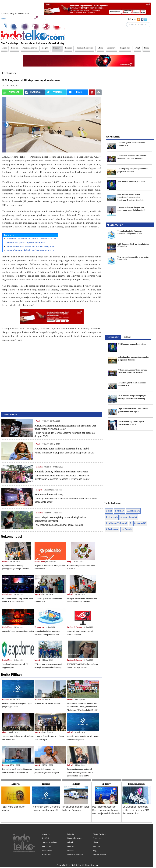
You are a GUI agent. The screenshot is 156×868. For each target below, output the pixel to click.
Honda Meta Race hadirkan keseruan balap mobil (31, 246)
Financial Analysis (75, 838)
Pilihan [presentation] (128, 337)
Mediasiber (47, 851)
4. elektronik (112, 517)
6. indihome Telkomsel (116, 523)
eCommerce (115, 225)
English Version (99, 855)
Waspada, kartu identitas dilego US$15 (18, 631)
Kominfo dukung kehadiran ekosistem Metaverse (31, 250)
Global (95, 842)
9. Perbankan (112, 529)
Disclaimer (47, 846)
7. (131, 523)
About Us (46, 834)
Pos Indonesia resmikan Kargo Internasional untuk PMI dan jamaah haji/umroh (106, 810)
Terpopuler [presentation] (113, 337)
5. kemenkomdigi (129, 517)
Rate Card (46, 855)
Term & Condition (50, 842)
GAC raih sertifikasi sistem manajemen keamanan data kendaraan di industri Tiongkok (131, 197)
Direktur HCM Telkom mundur (48, 703)
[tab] (113, 337)
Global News (40, 561)
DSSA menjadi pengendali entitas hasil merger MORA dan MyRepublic (136, 810)
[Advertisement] (30, 376)
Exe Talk (96, 846)
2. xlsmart (120, 511)
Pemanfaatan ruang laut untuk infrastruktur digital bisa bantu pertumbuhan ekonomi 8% (80, 772)
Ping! (38, 421)
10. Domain (127, 529)
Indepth (5, 561)
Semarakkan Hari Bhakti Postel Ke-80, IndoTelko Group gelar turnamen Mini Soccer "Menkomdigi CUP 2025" (83, 707)
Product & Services (75, 855)
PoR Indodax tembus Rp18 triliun (131, 182)
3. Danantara (133, 511)
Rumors (5, 699)
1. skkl (109, 511)
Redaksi (46, 838)
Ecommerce (39, 627)
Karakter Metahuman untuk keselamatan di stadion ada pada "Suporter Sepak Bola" (32, 241)
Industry (39, 513)
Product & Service (74, 627)
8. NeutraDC (140, 523)
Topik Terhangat (113, 503)
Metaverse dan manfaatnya (49, 495)
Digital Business (99, 834)
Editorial (71, 834)
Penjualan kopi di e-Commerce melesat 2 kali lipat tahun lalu (130, 232)
